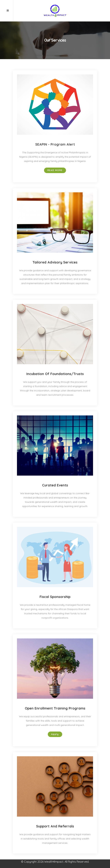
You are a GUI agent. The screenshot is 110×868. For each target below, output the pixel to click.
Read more (55, 170)
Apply (55, 734)
